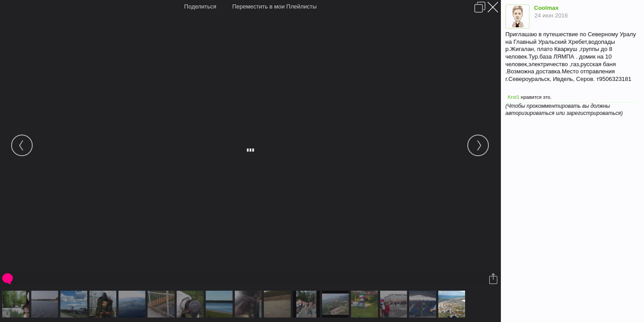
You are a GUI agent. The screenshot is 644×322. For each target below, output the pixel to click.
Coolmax (546, 8)
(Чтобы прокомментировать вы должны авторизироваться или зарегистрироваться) (564, 109)
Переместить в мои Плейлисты (274, 6)
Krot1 (513, 97)
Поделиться (200, 6)
